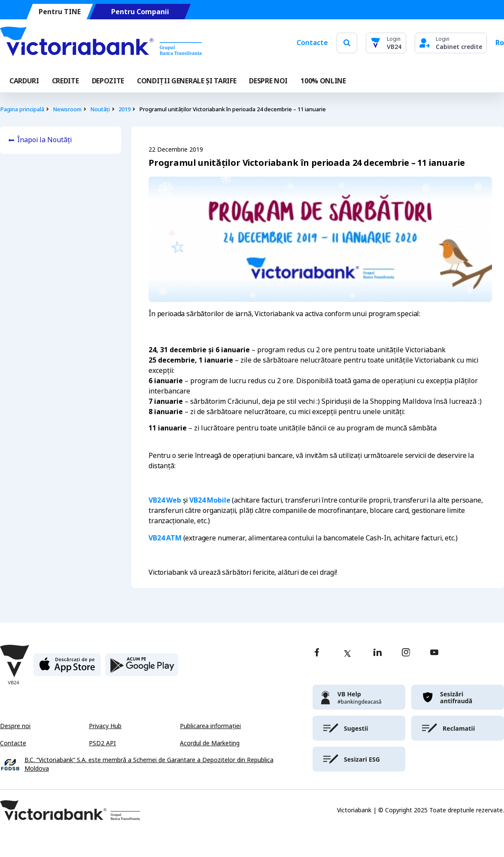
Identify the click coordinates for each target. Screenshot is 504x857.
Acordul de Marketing (210, 743)
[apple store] (67, 668)
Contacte (312, 43)
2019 (124, 109)
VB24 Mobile (210, 500)
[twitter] (347, 653)
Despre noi (15, 726)
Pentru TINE (60, 12)
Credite (65, 81)
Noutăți (100, 109)
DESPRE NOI (268, 81)
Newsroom (67, 109)
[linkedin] (378, 653)
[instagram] (406, 653)
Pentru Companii (140, 12)
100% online (323, 81)
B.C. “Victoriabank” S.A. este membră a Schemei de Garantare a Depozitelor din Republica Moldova (149, 764)
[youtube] (434, 653)
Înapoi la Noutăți (44, 140)
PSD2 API (102, 743)
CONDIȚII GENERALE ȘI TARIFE (187, 81)
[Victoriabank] (101, 43)
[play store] (142, 668)
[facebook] (317, 653)
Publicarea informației (210, 726)
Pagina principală (22, 109)
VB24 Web (165, 500)
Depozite (108, 81)
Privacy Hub (105, 726)
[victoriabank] (359, 697)
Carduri (24, 81)
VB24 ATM (165, 538)
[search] (347, 43)
